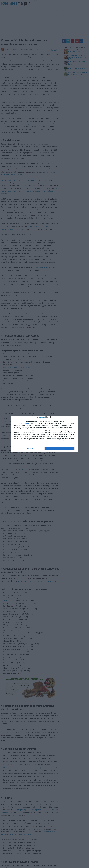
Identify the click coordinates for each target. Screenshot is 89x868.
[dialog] (44, 434)
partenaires (27, 424)
